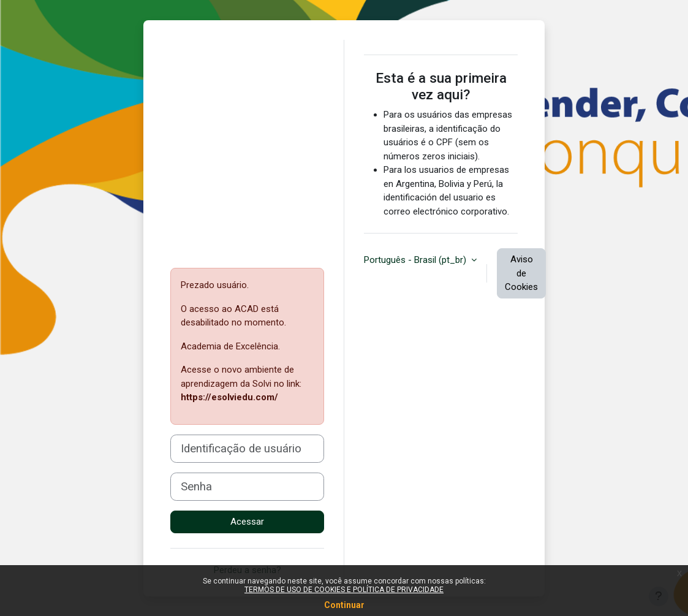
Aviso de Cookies (521, 273)
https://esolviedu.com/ (229, 397)
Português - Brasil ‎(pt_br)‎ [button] (416, 260)
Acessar (247, 522)
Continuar (344, 605)
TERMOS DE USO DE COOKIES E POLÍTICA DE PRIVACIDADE (344, 590)
